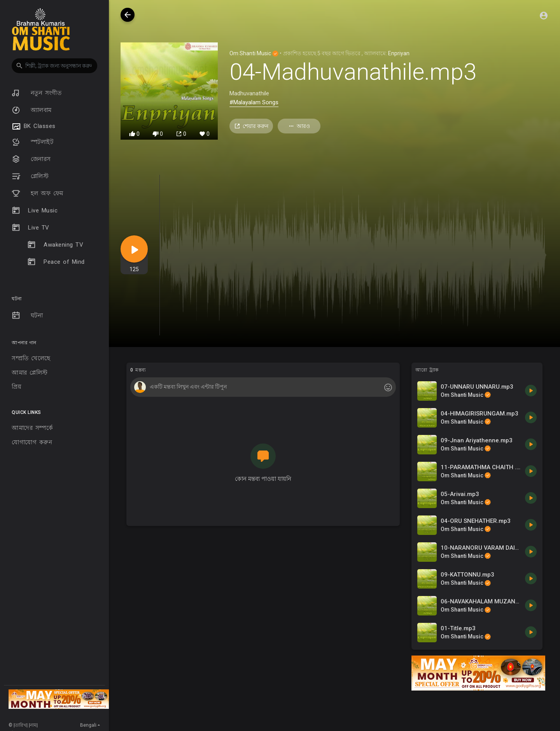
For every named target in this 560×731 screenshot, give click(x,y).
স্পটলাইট (32, 142)
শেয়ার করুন (251, 126)
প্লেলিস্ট (30, 176)
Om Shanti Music (254, 53)
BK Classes (34, 126)
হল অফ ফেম (38, 193)
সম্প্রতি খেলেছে (31, 358)
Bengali (88, 725)
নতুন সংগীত (37, 93)
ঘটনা (27, 316)
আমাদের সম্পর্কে (32, 428)
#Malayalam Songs (254, 102)
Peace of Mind (56, 262)
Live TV (31, 228)
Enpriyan (399, 53)
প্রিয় (17, 387)
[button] (54, 66)
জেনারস (31, 159)
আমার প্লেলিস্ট (30, 373)
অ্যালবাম (32, 110)
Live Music (35, 210)
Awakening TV (55, 245)
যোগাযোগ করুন (32, 442)
